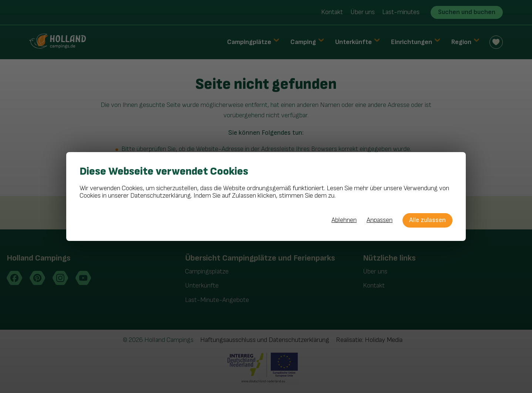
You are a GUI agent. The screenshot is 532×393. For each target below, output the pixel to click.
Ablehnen (344, 220)
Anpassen (380, 220)
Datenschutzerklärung (161, 196)
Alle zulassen (427, 220)
